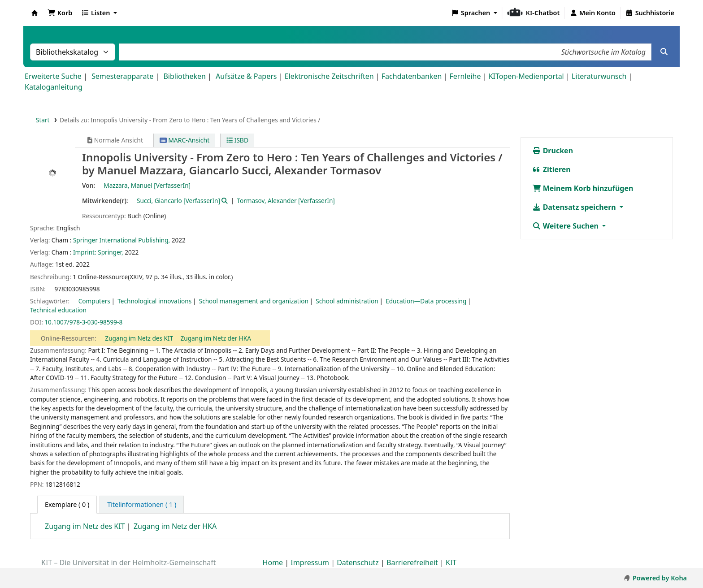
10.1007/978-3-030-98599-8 (83, 322)
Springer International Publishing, (122, 240)
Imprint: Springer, (98, 252)
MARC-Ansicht (185, 140)
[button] (60, 13)
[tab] (142, 505)
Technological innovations (154, 301)
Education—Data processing (426, 301)
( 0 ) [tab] (67, 504)
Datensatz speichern (575, 207)
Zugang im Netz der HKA (216, 338)
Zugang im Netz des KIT (139, 338)
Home (273, 562)
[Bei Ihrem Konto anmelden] (592, 13)
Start (43, 120)
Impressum (310, 562)
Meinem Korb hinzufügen (583, 188)
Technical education (58, 310)
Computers (94, 301)
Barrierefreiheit (412, 562)
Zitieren (551, 169)
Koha (35, 13)
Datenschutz (358, 562)
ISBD (237, 140)
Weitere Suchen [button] (566, 226)
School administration (347, 301)
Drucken (553, 151)
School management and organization (254, 301)
